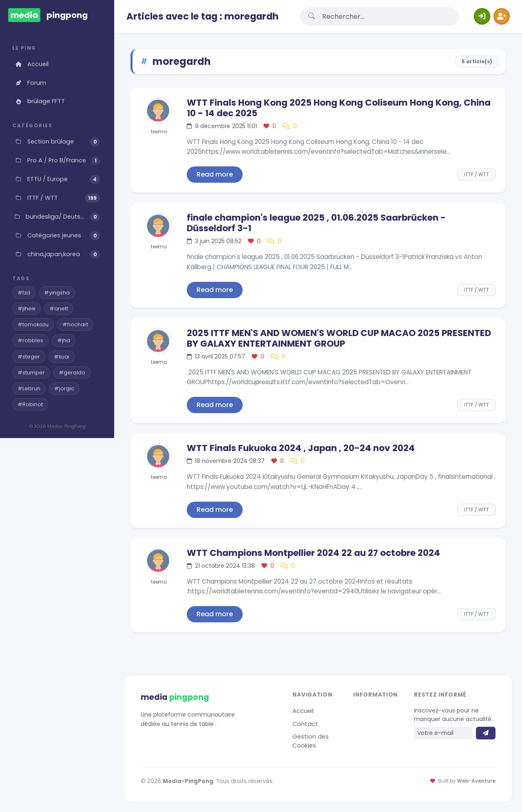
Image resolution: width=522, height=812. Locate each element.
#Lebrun (29, 388)
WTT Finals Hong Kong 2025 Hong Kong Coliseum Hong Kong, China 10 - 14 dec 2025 (339, 108)
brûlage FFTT (40, 101)
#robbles (30, 340)
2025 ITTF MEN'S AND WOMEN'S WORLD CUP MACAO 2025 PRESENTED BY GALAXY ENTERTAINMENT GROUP (339, 338)
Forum (30, 83)
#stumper (31, 373)
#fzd (24, 293)
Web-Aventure (476, 781)
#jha (64, 340)
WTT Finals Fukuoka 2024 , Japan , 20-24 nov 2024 (301, 448)
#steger (29, 357)
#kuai (62, 357)
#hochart (75, 324)
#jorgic (64, 388)
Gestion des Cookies (311, 741)
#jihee (27, 309)
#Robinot (30, 404)
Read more (215, 174)
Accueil (31, 64)
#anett (59, 309)
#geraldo (72, 373)
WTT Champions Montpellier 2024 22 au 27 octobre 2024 (313, 553)
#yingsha (57, 293)
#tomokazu (33, 324)
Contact (305, 724)
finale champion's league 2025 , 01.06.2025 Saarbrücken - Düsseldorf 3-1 (316, 223)
